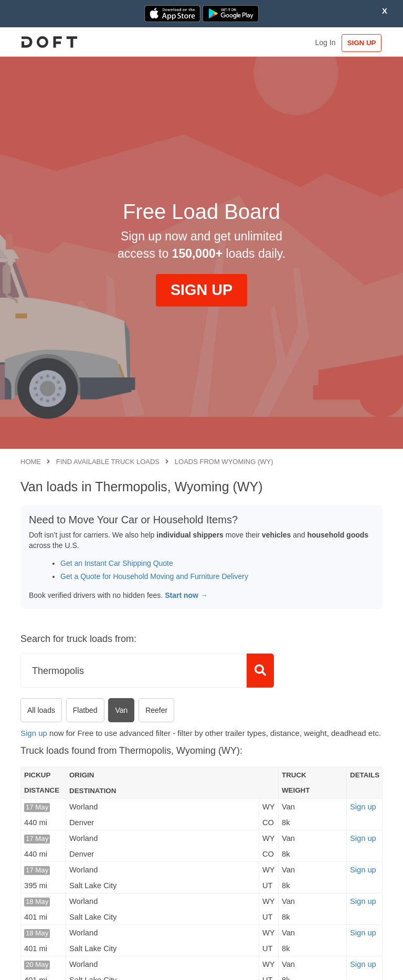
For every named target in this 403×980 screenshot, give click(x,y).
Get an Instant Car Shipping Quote (117, 563)
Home (31, 462)
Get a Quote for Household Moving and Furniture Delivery (154, 576)
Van (121, 710)
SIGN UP (358, 43)
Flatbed (85, 710)
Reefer (156, 710)
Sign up (34, 733)
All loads (41, 710)
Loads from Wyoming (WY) (224, 462)
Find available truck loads (108, 462)
